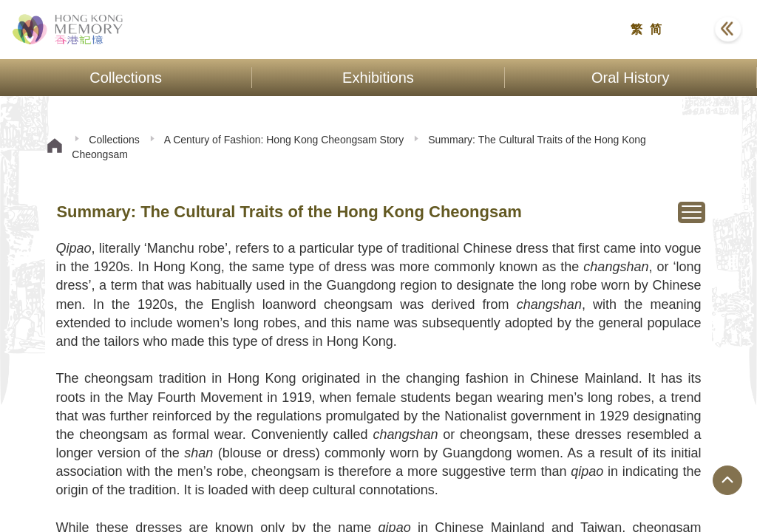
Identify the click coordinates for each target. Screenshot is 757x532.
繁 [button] (637, 29)
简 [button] (656, 29)
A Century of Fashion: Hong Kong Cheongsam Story (284, 140)
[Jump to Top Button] (727, 480)
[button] (691, 30)
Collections (114, 140)
